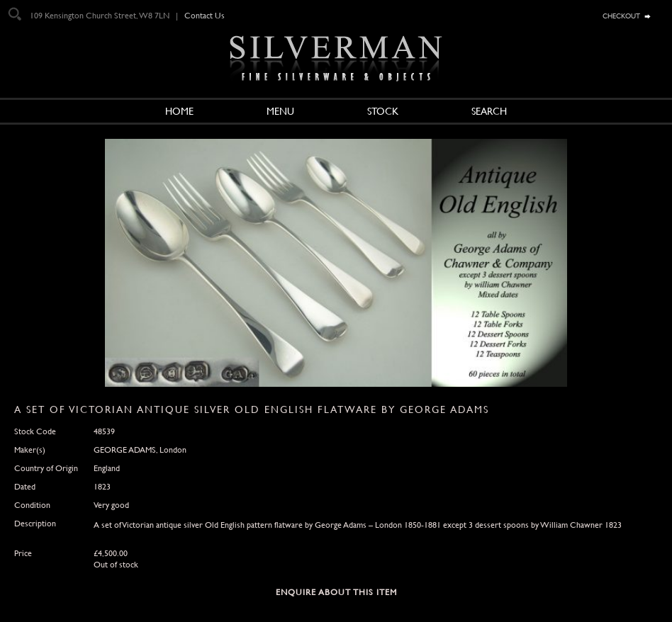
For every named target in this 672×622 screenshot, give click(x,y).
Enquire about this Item (336, 592)
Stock (383, 111)
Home (179, 111)
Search (489, 111)
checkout (621, 15)
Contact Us (205, 16)
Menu (280, 111)
